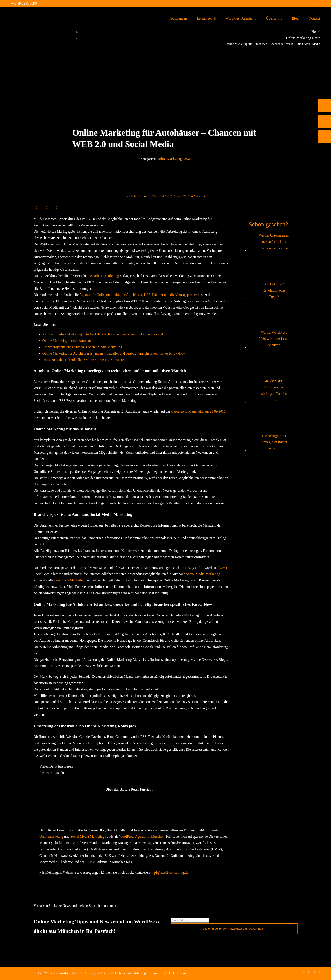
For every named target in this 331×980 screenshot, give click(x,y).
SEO (223, 568)
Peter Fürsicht (140, 196)
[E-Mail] (57, 207)
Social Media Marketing (203, 574)
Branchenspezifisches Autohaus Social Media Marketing (82, 347)
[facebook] (299, 4)
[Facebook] (36, 207)
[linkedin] (314, 4)
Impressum (156, 973)
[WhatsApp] (51, 207)
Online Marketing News (174, 159)
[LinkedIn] (46, 207)
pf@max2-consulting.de (171, 872)
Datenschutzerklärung (130, 973)
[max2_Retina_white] (20, 13)
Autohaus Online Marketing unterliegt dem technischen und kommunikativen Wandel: (103, 334)
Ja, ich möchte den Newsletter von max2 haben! (234, 929)
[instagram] (304, 4)
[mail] (320, 4)
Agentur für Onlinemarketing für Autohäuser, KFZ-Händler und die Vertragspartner (138, 295)
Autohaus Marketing (104, 276)
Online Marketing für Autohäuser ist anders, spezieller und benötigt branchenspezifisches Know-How (114, 353)
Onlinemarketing (51, 836)
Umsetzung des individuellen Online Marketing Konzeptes (84, 360)
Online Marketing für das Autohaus (67, 341)
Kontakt (182, 973)
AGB (170, 973)
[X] (41, 207)
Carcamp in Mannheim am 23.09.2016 (198, 411)
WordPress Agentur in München (142, 836)
